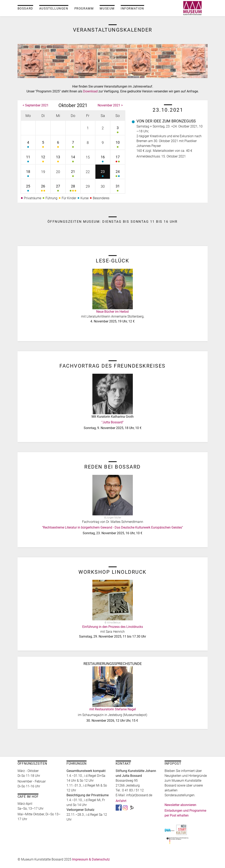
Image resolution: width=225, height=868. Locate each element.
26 (43, 189)
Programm (84, 9)
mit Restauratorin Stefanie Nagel (113, 709)
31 (118, 189)
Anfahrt (121, 801)
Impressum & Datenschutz (91, 859)
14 (73, 159)
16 (103, 159)
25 (28, 189)
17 (118, 159)
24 (118, 174)
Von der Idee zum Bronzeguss (166, 121)
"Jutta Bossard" (112, 422)
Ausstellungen (54, 9)
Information (132, 9)
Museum (107, 9)
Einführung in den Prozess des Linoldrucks (113, 627)
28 (73, 189)
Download (90, 91)
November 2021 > (110, 105)
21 (73, 174)
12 (43, 159)
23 (103, 174)
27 (58, 189)
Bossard (25, 9)
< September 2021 (36, 105)
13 (58, 159)
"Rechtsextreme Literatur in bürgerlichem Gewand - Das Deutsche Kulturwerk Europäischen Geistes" (112, 527)
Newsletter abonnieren (180, 805)
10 (118, 145)
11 (28, 159)
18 (28, 174)
